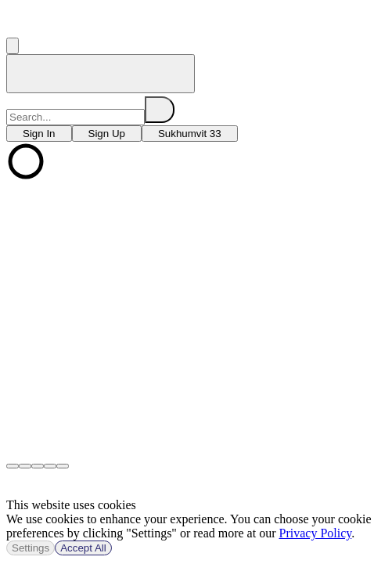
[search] (160, 110)
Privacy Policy (316, 533)
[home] (101, 74)
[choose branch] (39, 134)
